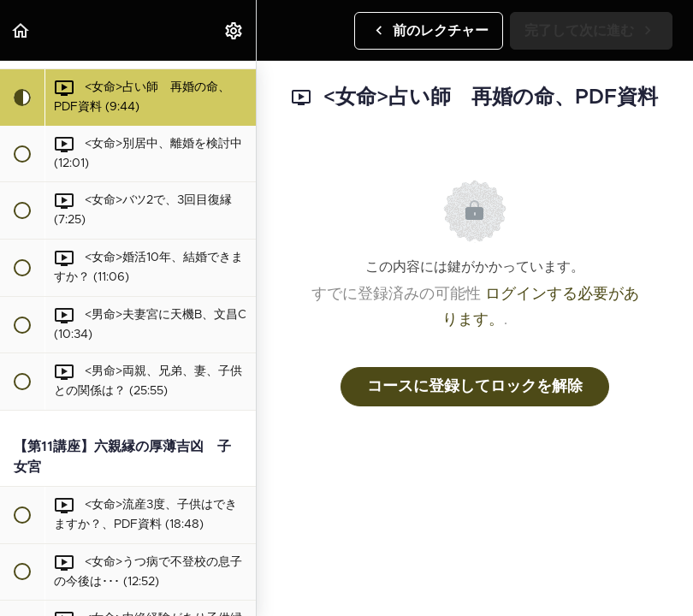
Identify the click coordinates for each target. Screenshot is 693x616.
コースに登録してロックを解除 (475, 387)
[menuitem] (234, 30)
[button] (21, 30)
